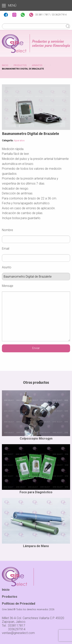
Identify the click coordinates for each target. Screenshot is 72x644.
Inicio (5, 65)
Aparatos (37, 65)
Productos (20, 65)
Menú (4, 6)
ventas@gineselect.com (18, 633)
